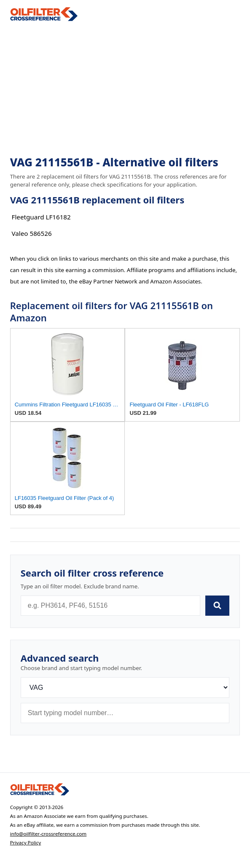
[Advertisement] (125, 89)
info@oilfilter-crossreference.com (48, 834)
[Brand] (125, 688)
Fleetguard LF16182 (41, 217)
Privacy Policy (26, 843)
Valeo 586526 (32, 233)
